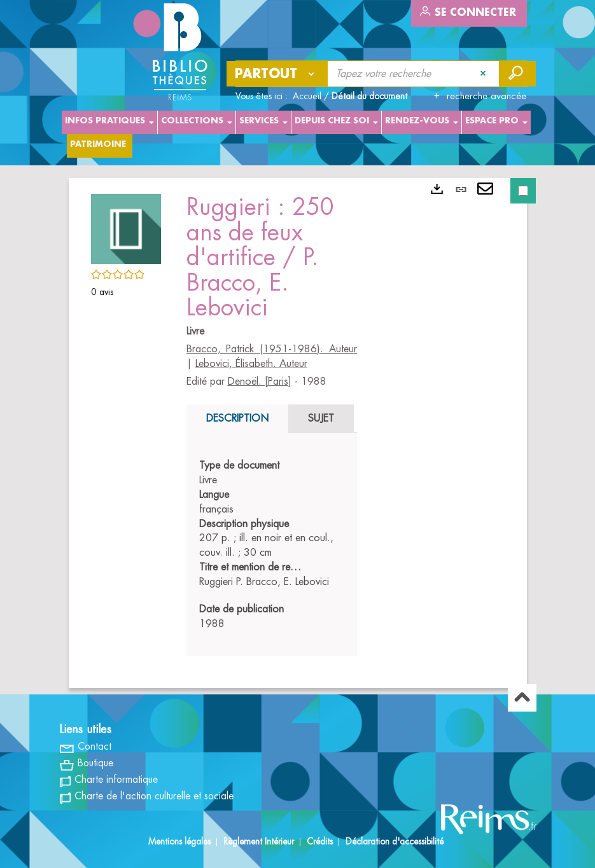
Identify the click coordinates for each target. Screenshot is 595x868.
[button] (126, 227)
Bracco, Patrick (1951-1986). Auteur (272, 349)
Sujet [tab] (321, 418)
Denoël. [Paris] (260, 382)
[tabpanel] (272, 545)
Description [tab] (237, 418)
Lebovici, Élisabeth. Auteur (251, 364)
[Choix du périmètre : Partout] (277, 74)
